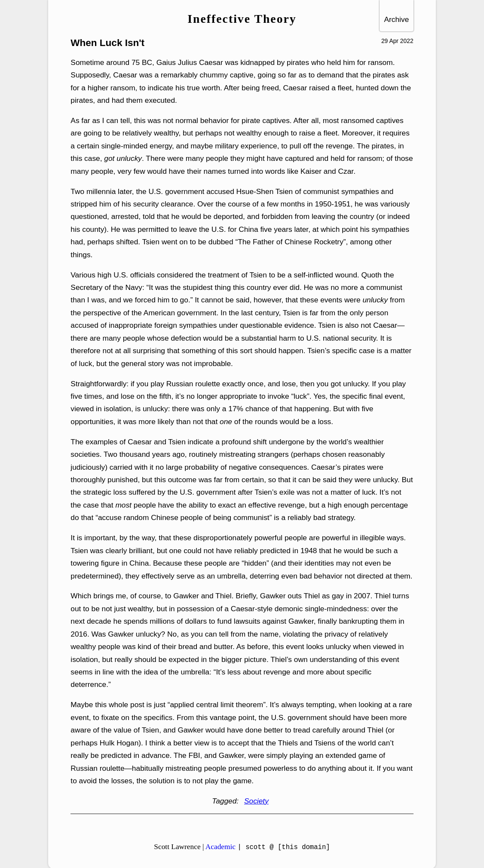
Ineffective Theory (242, 19)
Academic (221, 847)
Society (256, 801)
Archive (396, 19)
